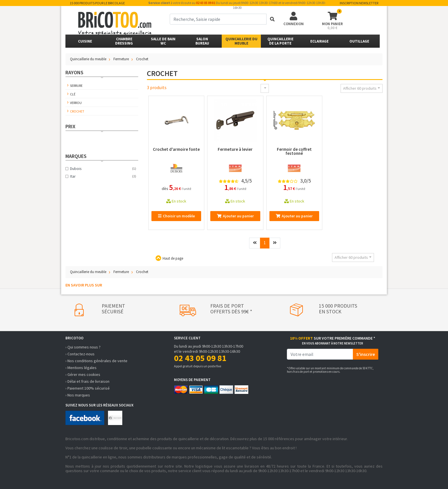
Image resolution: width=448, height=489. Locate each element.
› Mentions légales (81, 368)
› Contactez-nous (80, 354)
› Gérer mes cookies (83, 374)
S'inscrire (366, 354)
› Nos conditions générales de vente (96, 361)
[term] (218, 19)
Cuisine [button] (85, 41)
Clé (73, 94)
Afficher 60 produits (360, 88)
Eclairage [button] (319, 41)
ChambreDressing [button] (124, 41)
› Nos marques (78, 395)
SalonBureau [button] (202, 41)
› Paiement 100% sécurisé (88, 388)
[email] (320, 354)
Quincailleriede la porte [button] (280, 41)
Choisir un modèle (176, 216)
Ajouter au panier (235, 216)
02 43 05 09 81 (206, 3)
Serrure (76, 86)
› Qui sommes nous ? (83, 347)
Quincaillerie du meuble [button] (241, 41)
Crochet (77, 111)
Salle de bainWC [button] (163, 41)
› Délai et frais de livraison (87, 381)
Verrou (76, 103)
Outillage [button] (359, 41)
